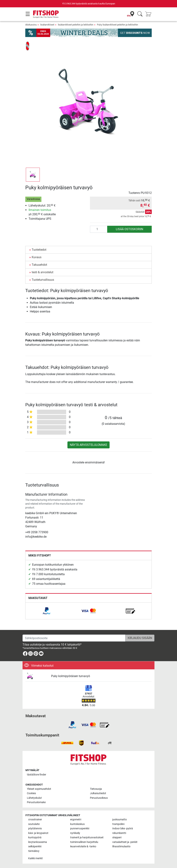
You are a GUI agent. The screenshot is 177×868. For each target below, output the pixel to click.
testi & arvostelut (43, 272)
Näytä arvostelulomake (88, 445)
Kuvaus (37, 257)
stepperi (117, 837)
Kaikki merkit (35, 858)
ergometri (76, 820)
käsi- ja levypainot (38, 833)
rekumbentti (119, 833)
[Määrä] (99, 229)
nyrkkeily (75, 833)
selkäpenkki (35, 846)
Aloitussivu (31, 25)
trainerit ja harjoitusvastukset (87, 837)
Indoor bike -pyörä (123, 829)
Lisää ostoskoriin (129, 229)
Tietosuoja (96, 789)
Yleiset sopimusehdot (39, 789)
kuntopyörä (35, 837)
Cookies (31, 793)
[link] (47, 611)
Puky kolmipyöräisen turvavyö (71, 676)
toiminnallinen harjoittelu (84, 842)
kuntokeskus (77, 824)
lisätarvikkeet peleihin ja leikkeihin (76, 25)
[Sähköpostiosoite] (74, 638)
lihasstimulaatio (121, 846)
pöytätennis (35, 829)
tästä (37, 775)
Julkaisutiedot (98, 793)
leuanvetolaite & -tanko (83, 846)
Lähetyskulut (34, 798)
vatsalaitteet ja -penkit (125, 842)
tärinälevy (34, 851)
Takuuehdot (39, 265)
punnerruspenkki (80, 829)
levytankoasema (38, 842)
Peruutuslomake (36, 802)
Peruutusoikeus (99, 798)
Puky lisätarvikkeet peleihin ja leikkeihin (117, 25)
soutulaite (34, 824)
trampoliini (118, 824)
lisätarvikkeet (47, 25)
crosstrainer (35, 820)
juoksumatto (120, 820)
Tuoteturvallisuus (43, 280)
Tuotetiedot (39, 250)
